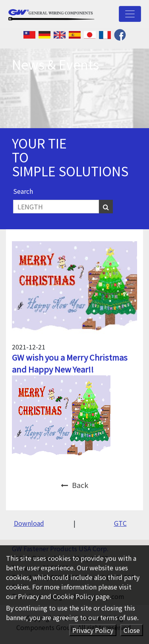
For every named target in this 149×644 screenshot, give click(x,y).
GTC (120, 523)
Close (132, 630)
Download (29, 523)
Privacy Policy (93, 630)
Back (74, 485)
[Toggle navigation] (130, 14)
